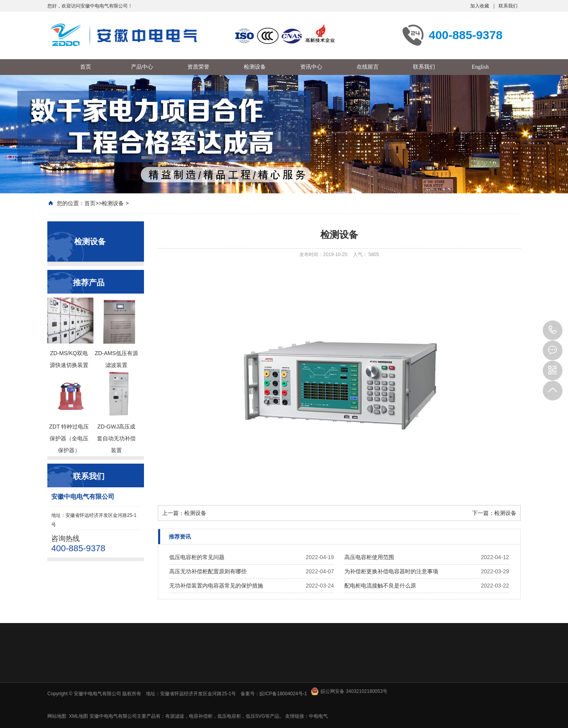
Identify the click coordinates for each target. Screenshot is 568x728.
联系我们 (508, 6)
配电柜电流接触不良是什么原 (380, 586)
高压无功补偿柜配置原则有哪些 (208, 571)
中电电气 (318, 716)
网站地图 (57, 716)
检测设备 (113, 203)
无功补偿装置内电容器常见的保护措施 (216, 586)
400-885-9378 (553, 330)
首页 (90, 203)
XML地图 (79, 716)
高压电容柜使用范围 (369, 557)
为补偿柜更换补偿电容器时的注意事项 (391, 571)
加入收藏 (480, 6)
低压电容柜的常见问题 (197, 557)
